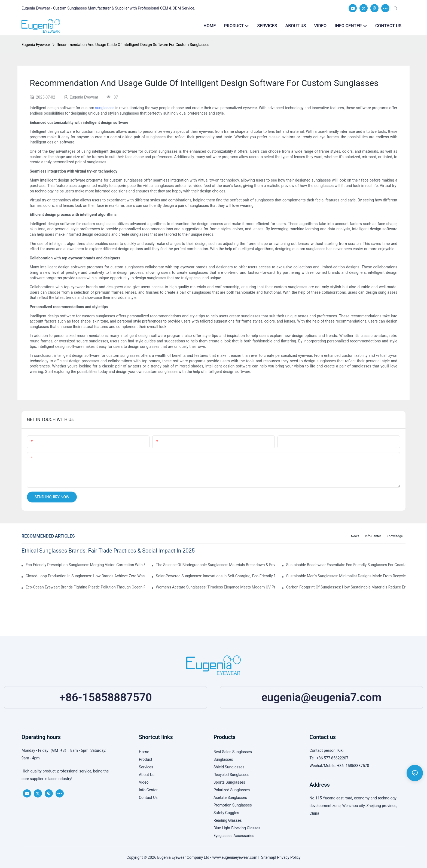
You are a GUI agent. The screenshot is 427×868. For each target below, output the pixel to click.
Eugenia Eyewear (36, 45)
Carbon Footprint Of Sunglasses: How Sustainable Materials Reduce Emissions (346, 587)
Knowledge (395, 536)
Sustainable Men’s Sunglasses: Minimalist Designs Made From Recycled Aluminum (346, 576)
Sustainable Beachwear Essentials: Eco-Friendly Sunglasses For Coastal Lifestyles (346, 565)
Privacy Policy (289, 857)
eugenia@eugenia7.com (321, 697)
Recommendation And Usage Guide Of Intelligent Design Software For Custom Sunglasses (133, 45)
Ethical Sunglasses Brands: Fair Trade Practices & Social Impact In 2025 (108, 551)
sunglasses (105, 108)
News (355, 536)
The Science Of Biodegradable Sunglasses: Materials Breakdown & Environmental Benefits (215, 565)
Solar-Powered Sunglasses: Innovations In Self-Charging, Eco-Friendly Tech (215, 576)
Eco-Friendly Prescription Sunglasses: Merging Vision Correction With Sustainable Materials (85, 565)
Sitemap (267, 857)
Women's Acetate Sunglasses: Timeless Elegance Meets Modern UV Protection (215, 587)
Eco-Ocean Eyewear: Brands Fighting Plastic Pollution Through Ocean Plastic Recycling (85, 587)
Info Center (373, 536)
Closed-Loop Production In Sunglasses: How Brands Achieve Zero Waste (85, 576)
